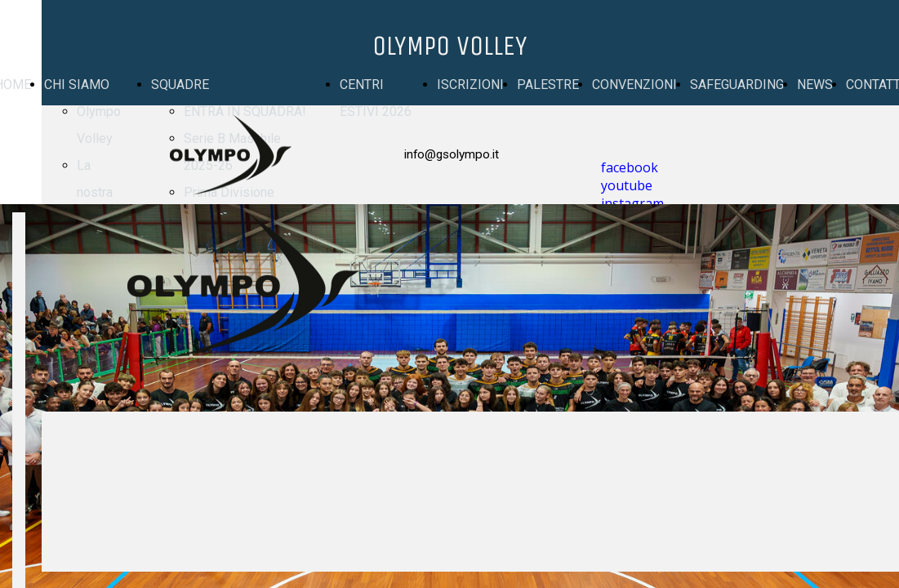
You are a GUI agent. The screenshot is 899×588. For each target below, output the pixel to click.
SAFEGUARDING (737, 85)
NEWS (815, 85)
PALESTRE (548, 85)
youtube (627, 185)
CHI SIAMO (77, 85)
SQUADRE (180, 85)
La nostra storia (95, 192)
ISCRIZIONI (470, 85)
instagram (632, 203)
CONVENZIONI (634, 85)
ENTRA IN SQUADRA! (245, 111)
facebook (630, 167)
